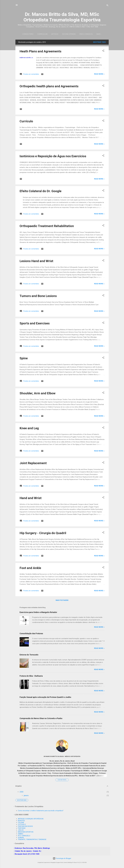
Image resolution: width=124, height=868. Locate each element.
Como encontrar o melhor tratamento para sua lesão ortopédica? (41, 811)
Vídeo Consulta (84, 34)
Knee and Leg (29, 429)
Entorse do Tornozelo (29, 655)
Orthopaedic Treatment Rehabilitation (47, 226)
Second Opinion (67, 34)
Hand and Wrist (31, 498)
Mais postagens (62, 601)
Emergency (99, 34)
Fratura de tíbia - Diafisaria (31, 676)
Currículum (40, 34)
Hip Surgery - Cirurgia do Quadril (43, 533)
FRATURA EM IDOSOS (25, 826)
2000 (21, 792)
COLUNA (21, 823)
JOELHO (21, 830)
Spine (24, 359)
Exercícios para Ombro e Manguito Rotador (38, 613)
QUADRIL (21, 838)
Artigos (53, 34)
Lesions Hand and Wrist (36, 261)
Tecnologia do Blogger (62, 858)
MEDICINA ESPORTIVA (26, 832)
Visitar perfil (62, 780)
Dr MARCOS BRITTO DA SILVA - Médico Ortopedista (62, 757)
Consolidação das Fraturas (31, 634)
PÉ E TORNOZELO (24, 836)
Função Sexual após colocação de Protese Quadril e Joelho (45, 698)
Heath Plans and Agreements (40, 52)
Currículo (26, 122)
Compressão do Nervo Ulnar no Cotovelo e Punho (41, 719)
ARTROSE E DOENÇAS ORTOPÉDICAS (31, 819)
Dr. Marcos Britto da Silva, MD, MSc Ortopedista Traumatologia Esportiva (62, 17)
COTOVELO (22, 825)
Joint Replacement (33, 463)
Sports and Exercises (35, 324)
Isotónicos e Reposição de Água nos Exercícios (53, 157)
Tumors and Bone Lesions (38, 296)
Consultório (26, 34)
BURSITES (21, 821)
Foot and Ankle (30, 568)
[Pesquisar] (107, 6)
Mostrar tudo (99, 43)
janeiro (26, 796)
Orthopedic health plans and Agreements (49, 87)
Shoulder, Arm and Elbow (38, 394)
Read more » (99, 74)
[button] (103, 51)
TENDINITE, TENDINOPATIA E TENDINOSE (32, 840)
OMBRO (21, 834)
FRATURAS (22, 828)
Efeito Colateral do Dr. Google (41, 191)
